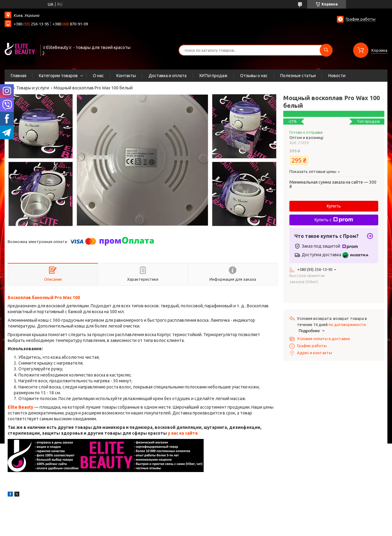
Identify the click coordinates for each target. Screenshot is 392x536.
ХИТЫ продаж (213, 76)
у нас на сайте (183, 433)
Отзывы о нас (254, 76)
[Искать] (326, 50)
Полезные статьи (298, 76)
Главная (19, 76)
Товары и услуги (33, 88)
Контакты (126, 76)
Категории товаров (58, 76)
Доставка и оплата (168, 76)
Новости (337, 76)
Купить (334, 206)
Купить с (334, 220)
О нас (98, 76)
